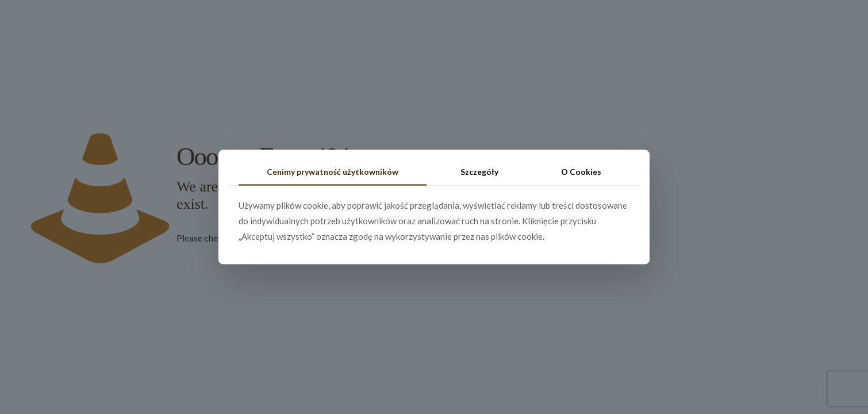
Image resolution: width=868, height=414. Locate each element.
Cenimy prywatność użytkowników (333, 172)
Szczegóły (479, 172)
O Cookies (581, 172)
